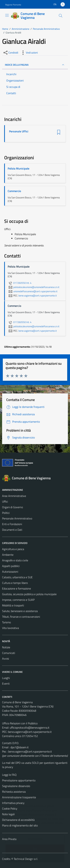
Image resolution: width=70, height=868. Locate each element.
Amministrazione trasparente (19, 797)
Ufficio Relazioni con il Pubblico (20, 723)
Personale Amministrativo (17, 518)
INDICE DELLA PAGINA (35, 65)
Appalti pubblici (11, 566)
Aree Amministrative (14, 496)
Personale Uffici (19, 131)
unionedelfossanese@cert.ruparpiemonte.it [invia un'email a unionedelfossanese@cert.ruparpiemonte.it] (33, 291)
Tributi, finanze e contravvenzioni (21, 617)
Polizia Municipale (19, 168)
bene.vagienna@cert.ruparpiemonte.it (30, 732)
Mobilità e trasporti (13, 605)
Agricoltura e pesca (13, 549)
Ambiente (8, 555)
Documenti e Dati (12, 530)
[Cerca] (61, 16)
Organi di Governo (12, 507)
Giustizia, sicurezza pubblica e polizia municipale (29, 594)
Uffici (5, 502)
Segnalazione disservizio (16, 786)
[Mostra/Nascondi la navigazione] (7, 15)
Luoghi (6, 678)
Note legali (8, 814)
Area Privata (9, 839)
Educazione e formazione (16, 588)
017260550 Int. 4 (20, 283)
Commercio (14, 191)
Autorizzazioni (10, 572)
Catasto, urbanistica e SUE (17, 577)
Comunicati (9, 653)
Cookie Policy (10, 809)
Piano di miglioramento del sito (20, 825)
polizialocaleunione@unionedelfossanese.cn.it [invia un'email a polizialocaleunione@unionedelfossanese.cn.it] (34, 287)
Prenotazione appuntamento (19, 780)
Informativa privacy (13, 803)
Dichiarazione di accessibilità (18, 820)
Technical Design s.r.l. (26, 859)
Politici (6, 513)
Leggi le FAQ (9, 775)
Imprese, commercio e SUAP (18, 600)
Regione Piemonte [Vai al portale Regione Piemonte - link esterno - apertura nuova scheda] (13, 5)
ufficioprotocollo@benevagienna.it (30, 728)
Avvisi (5, 659)
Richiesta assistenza (14, 792)
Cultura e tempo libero (15, 583)
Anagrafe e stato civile (15, 560)
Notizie (6, 647)
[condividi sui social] (10, 53)
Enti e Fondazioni (12, 524)
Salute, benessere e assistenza (20, 611)
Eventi (6, 684)
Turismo (6, 622)
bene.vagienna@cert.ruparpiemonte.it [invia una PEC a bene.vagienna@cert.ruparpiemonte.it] (38, 296)
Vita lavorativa (10, 628)
